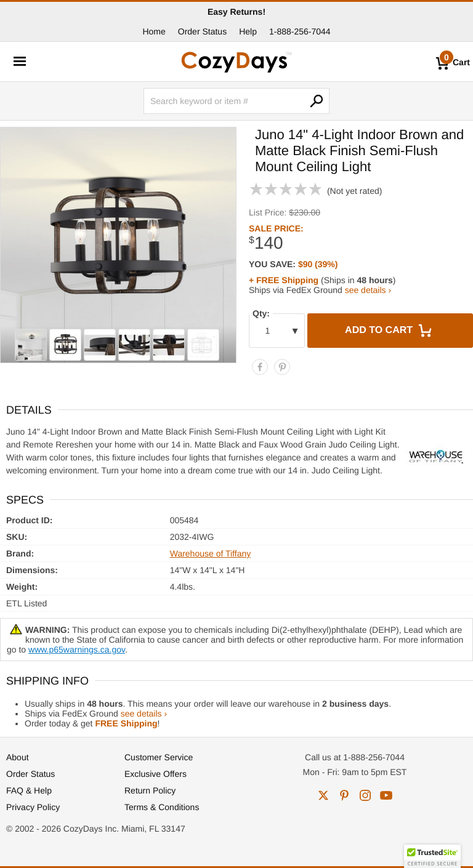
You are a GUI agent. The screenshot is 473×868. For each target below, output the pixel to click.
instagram (365, 795)
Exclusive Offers (156, 774)
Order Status (202, 31)
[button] (432, 856)
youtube (386, 795)
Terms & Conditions (162, 807)
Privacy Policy (33, 807)
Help (248, 31)
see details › (368, 290)
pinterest (344, 795)
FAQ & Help (29, 790)
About (18, 757)
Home (154, 31)
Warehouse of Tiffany (211, 553)
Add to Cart (390, 331)
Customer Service (159, 757)
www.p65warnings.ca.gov (77, 649)
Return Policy (150, 790)
